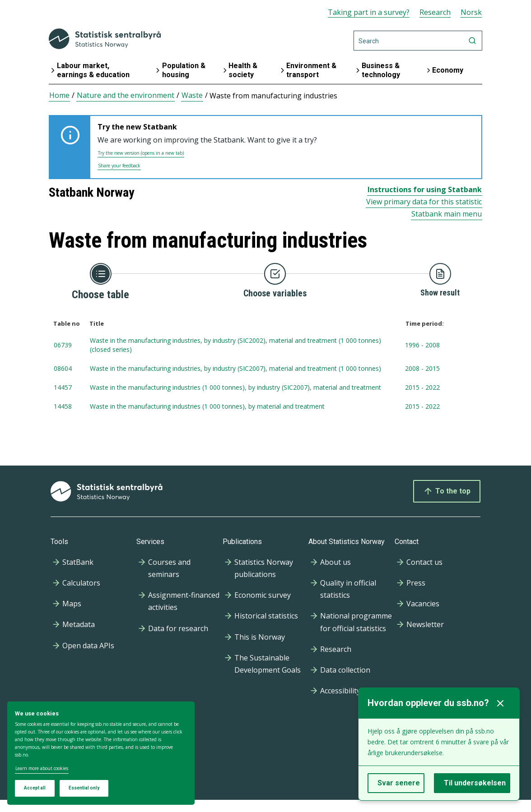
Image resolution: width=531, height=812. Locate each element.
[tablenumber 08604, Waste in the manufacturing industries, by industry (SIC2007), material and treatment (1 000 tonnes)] (265, 369)
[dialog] (101, 753)
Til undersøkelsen (475, 783)
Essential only (84, 788)
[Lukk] (500, 703)
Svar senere (399, 783)
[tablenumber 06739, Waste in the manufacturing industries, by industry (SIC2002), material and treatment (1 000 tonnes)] (265, 346)
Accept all (35, 788)
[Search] (418, 41)
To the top (447, 491)
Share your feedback (119, 166)
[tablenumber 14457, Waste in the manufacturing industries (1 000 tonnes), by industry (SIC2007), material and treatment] (265, 388)
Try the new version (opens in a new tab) (141, 153)
